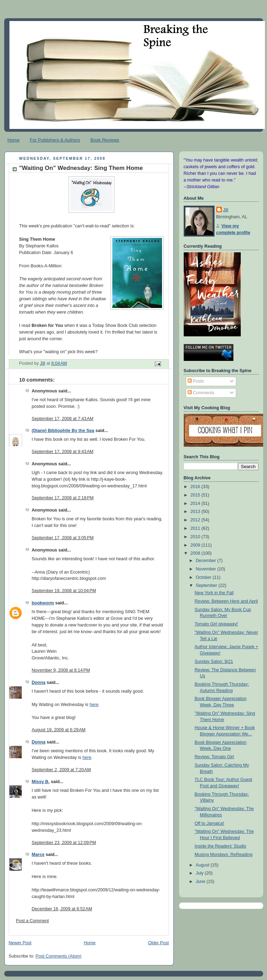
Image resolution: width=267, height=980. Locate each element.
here (94, 705)
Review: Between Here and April (226, 601)
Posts (196, 381)
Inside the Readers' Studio (220, 846)
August (203, 865)
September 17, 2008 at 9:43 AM (63, 452)
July (200, 873)
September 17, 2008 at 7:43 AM (63, 419)
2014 (196, 503)
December (206, 561)
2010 (196, 537)
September (207, 585)
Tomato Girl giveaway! (216, 624)
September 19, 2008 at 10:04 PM (64, 591)
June (201, 882)
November (206, 569)
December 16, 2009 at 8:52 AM (62, 909)
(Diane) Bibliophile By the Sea (63, 431)
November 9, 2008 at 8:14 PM (61, 670)
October (204, 577)
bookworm (43, 603)
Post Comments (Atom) (59, 956)
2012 (196, 520)
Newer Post (20, 943)
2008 (196, 553)
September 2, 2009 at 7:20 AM (61, 770)
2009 (196, 545)
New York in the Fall (214, 593)
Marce (38, 855)
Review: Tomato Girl (214, 757)
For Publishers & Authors (55, 140)
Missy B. (41, 782)
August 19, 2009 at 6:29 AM (59, 730)
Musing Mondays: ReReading (223, 855)
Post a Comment (33, 921)
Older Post (159, 943)
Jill (226, 210)
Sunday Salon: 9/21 (214, 662)
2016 (196, 487)
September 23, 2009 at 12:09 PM (64, 843)
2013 (196, 512)
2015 (196, 495)
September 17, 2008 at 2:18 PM (63, 498)
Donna (39, 683)
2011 (196, 528)
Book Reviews (105, 140)
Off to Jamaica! (209, 823)
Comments (201, 393)
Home (13, 140)
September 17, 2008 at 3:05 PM (63, 538)
